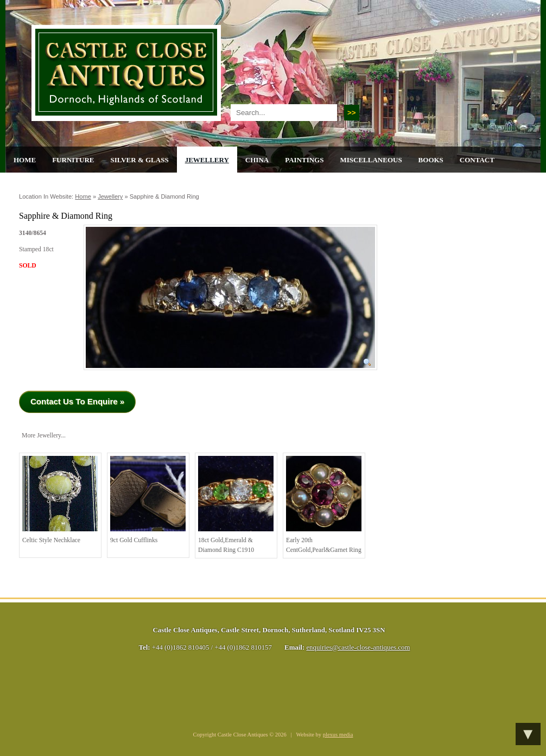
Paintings (304, 160)
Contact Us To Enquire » (77, 401)
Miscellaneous (371, 160)
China (257, 160)
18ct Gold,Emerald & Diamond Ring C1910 (236, 505)
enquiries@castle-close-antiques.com (358, 647)
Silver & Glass (139, 160)
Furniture (73, 160)
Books (431, 160)
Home (25, 160)
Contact (477, 160)
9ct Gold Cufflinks (148, 500)
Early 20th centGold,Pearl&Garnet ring (324, 505)
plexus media (338, 735)
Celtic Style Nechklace (60, 500)
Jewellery (207, 160)
